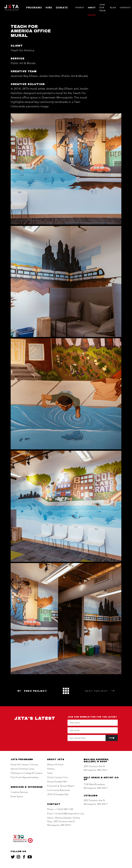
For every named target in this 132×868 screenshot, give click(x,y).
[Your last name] (93, 730)
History (51, 769)
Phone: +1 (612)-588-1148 (60, 809)
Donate (62, 8)
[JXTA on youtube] (30, 857)
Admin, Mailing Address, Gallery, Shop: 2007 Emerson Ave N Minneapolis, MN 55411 (64, 822)
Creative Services (19, 792)
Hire (49, 8)
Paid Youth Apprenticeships (25, 778)
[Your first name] (93, 723)
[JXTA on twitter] (13, 857)
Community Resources (58, 790)
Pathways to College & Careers (26, 773)
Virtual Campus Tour (58, 778)
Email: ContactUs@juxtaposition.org (65, 814)
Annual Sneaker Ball (57, 782)
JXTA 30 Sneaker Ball (58, 795)
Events (80, 8)
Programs (34, 8)
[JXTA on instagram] (18, 857)
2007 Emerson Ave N (94, 767)
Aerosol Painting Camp (22, 769)
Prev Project (35, 691)
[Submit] (112, 738)
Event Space (17, 797)
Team (50, 773)
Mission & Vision (55, 765)
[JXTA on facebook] (24, 857)
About (92, 8)
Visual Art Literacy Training (24, 765)
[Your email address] (87, 738)
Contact (125, 8)
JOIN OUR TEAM (102, 8)
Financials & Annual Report (61, 786)
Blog (113, 8)
